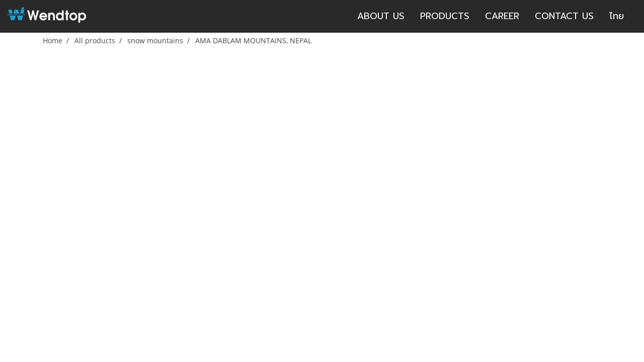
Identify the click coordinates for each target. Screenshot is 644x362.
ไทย (617, 16)
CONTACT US (564, 16)
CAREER (502, 16)
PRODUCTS (445, 16)
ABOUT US (381, 16)
